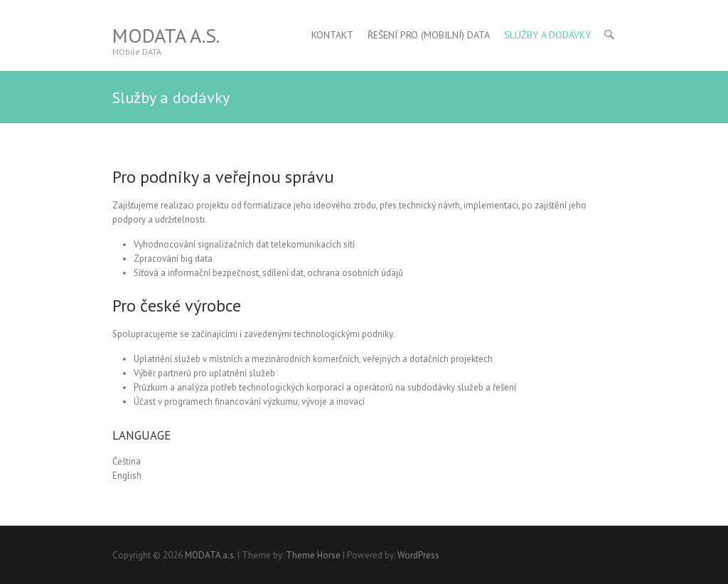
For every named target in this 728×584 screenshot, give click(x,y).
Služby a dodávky (547, 35)
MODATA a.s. (166, 35)
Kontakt (332, 35)
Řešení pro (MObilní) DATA (429, 35)
